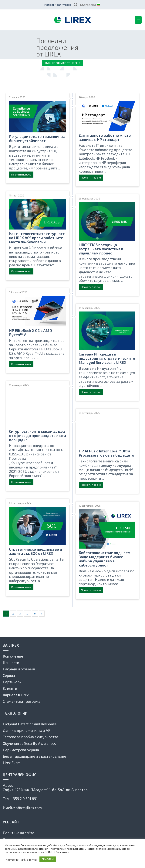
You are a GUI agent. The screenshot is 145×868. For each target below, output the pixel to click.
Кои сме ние (13, 656)
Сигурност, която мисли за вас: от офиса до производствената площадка (37, 435)
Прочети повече (21, 174)
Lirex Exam (12, 763)
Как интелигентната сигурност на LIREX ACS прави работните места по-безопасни (37, 238)
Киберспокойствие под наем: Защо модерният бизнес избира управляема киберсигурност (105, 559)
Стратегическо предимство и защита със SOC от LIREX (36, 551)
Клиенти (10, 688)
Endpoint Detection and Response (30, 724)
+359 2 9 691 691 (24, 799)
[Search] (76, 5)
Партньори (12, 682)
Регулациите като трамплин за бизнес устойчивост (37, 138)
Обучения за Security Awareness (29, 743)
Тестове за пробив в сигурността (30, 737)
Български (90, 5)
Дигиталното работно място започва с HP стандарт (105, 137)
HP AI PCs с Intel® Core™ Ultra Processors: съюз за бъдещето (106, 453)
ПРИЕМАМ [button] (48, 859)
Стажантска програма (22, 701)
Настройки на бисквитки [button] (21, 859)
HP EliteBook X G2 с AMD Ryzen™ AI (30, 332)
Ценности (11, 663)
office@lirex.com (29, 808)
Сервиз (9, 675)
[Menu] (138, 20)
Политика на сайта (19, 833)
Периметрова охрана (21, 750)
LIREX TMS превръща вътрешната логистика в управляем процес (101, 249)
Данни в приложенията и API (27, 730)
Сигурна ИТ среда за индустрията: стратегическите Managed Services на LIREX (107, 358)
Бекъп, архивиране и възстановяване (34, 756)
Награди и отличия (19, 669)
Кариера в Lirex (16, 695)
